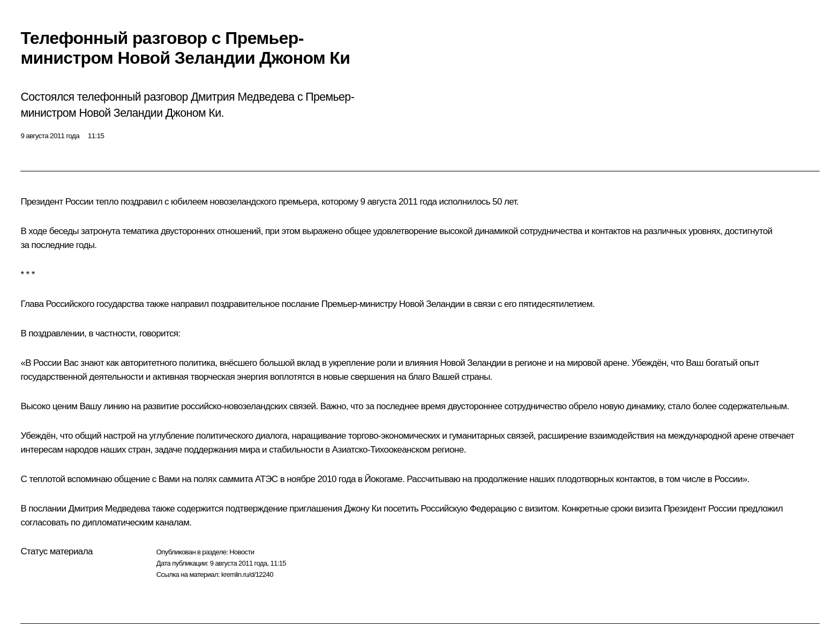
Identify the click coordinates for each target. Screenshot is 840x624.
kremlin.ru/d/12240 (247, 574)
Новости (242, 552)
